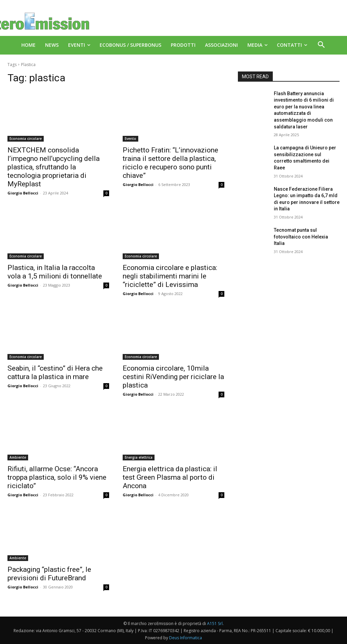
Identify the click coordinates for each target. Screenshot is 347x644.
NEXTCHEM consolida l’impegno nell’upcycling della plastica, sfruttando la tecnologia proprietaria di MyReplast (54, 167)
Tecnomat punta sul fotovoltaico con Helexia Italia (301, 237)
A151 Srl (215, 624)
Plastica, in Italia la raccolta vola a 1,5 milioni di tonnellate (55, 272)
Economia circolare (26, 139)
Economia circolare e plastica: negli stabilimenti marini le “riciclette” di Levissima (170, 276)
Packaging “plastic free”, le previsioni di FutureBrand (49, 574)
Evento (130, 139)
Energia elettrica (139, 457)
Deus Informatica (186, 638)
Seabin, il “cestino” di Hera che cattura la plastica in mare (55, 372)
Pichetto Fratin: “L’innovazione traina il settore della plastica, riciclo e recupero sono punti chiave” (170, 163)
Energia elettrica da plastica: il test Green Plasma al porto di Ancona (170, 477)
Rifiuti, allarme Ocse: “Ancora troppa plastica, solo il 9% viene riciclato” (57, 477)
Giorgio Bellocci (23, 193)
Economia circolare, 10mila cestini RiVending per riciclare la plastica (173, 377)
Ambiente (18, 457)
